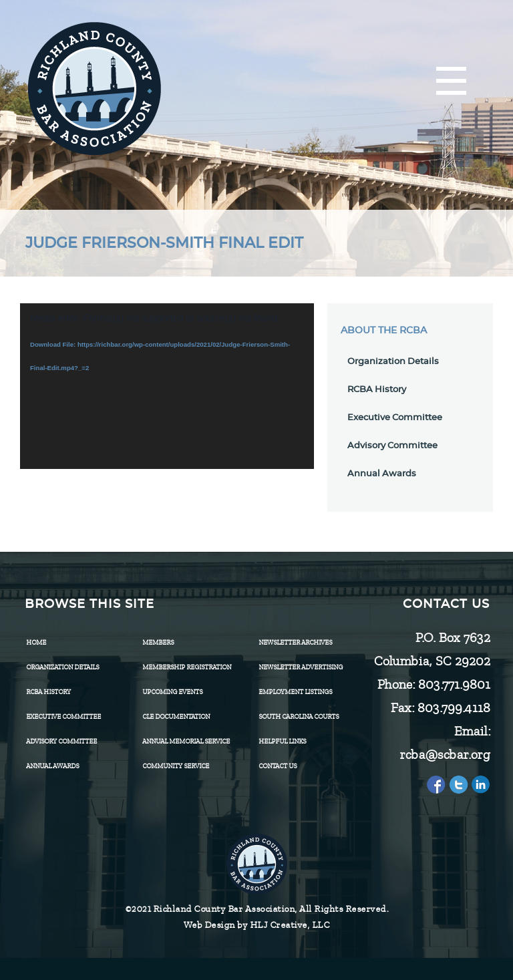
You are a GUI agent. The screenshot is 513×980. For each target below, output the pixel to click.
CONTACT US (278, 766)
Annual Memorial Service (186, 741)
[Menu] (451, 82)
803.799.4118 (453, 708)
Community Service (176, 766)
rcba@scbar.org (445, 755)
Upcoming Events (172, 692)
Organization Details (393, 362)
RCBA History (377, 390)
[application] (167, 386)
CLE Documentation (176, 716)
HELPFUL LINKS (282, 741)
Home (36, 642)
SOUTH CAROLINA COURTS (299, 716)
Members (158, 642)
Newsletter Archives (295, 642)
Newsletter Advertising (301, 667)
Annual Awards (382, 474)
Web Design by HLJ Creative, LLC (257, 925)
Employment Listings (295, 692)
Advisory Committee (392, 446)
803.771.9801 (454, 684)
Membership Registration (187, 667)
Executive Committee (395, 418)
